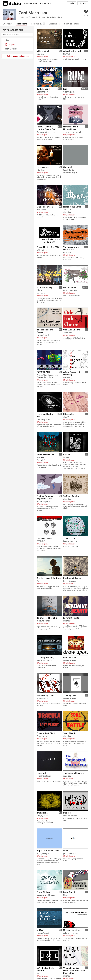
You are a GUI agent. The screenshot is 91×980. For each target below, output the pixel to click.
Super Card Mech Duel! (48, 851)
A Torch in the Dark (72, 51)
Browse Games (31, 3)
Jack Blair (41, 460)
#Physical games (43, 57)
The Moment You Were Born (71, 248)
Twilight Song (43, 89)
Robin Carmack (69, 581)
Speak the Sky (43, 92)
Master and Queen (72, 578)
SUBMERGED (43, 372)
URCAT (40, 930)
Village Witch (43, 51)
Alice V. (66, 417)
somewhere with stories (73, 132)
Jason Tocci (68, 333)
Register (83, 3)
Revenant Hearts (71, 618)
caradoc (66, 457)
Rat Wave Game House (46, 132)
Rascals (67, 454)
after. (66, 851)
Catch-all (67, 167)
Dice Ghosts (49, 377)
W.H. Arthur (42, 250)
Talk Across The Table (47, 618)
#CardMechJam (54, 17)
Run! (65, 89)
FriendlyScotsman (44, 776)
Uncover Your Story (72, 930)
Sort (6, 40)
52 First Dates (70, 538)
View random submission (17, 56)
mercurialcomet (43, 621)
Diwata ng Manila (44, 420)
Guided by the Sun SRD (48, 247)
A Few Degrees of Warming (72, 373)
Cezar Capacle (69, 92)
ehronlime (67, 212)
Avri (38, 973)
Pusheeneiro (42, 736)
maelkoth (67, 776)
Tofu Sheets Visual (44, 661)
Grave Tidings (43, 892)
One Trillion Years (45, 207)
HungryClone (42, 816)
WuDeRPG (68, 253)
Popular (10, 45)
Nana (65, 895)
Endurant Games (70, 541)
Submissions (21, 24)
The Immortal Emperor (74, 773)
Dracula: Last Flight (46, 733)
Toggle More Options (17, 49)
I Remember (69, 414)
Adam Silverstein (70, 291)
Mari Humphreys (44, 502)
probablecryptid (70, 854)
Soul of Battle (70, 733)
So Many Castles (71, 496)
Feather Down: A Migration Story (45, 497)
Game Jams (46, 3)
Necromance (43, 167)
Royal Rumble (70, 892)
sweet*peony (69, 288)
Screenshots (55, 24)
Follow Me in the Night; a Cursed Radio (47, 128)
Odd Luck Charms (72, 330)
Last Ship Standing (45, 658)
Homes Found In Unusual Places (71, 128)
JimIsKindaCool (43, 698)
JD (38, 581)
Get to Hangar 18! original (49, 578)
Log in (71, 3)
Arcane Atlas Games (45, 375)
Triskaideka (42, 813)
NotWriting (68, 54)
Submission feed (72, 24)
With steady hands (46, 695)
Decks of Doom (44, 538)
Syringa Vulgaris (43, 854)
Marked (67, 813)
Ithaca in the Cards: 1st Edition (72, 208)
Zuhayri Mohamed (37, 17)
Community (36, 24)
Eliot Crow (41, 54)
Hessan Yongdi (43, 335)
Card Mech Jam (33, 13)
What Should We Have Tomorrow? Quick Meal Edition (74, 970)
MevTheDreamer (70, 816)
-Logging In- (42, 773)
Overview (7, 24)
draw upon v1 (70, 658)
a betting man (70, 695)
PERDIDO (41, 541)
